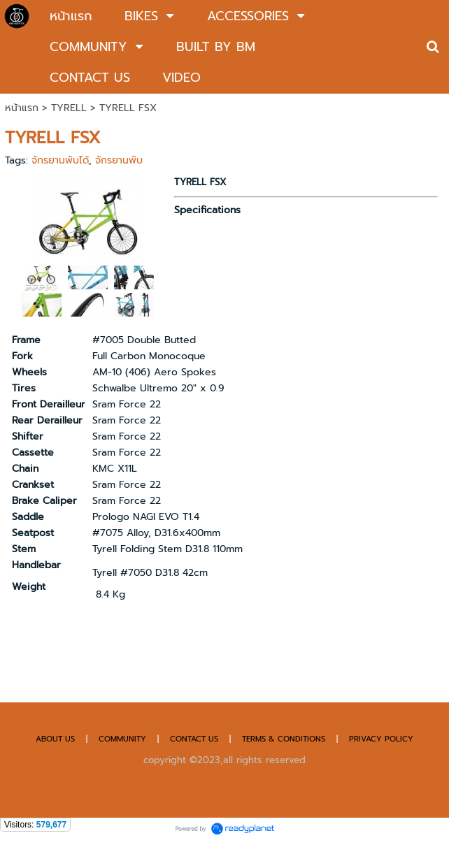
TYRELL (69, 108)
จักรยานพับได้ (60, 160)
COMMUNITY (122, 739)
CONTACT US (195, 739)
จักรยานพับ (119, 160)
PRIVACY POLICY (381, 739)
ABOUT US (55, 739)
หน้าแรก (22, 108)
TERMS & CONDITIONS (284, 739)
